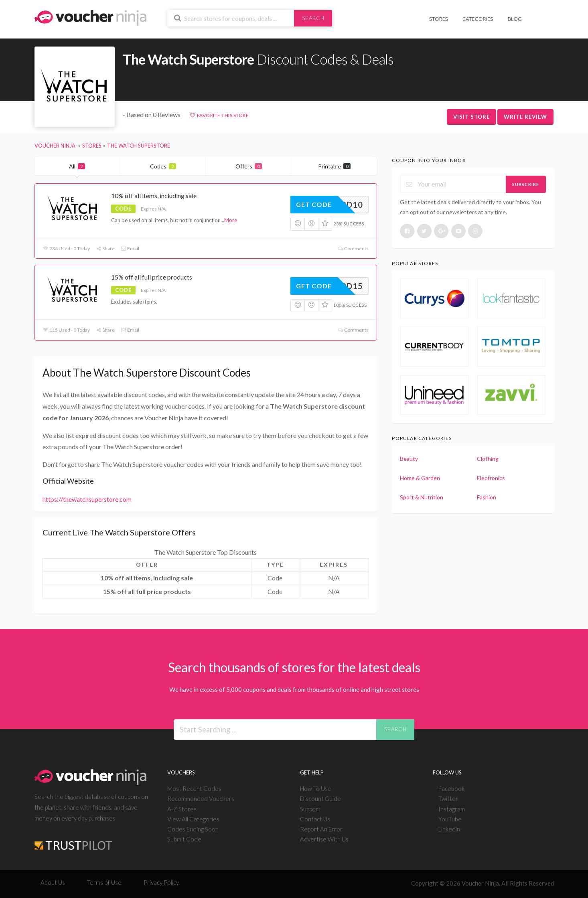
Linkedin (449, 829)
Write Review (525, 117)
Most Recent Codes (194, 789)
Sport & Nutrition (422, 497)
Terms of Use (104, 882)
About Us (53, 882)
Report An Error (321, 829)
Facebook (451, 789)
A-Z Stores (182, 809)
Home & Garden (420, 478)
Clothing (488, 459)
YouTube (450, 819)
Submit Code (184, 839)
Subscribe (526, 184)
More (231, 220)
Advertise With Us (324, 839)
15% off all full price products (152, 277)
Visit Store (471, 117)
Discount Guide (320, 799)
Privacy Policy (161, 882)
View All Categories (193, 819)
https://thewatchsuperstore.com (87, 499)
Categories (478, 19)
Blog (515, 19)
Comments (353, 248)
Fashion (487, 497)
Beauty (409, 459)
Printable (334, 166)
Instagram (452, 809)
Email (130, 248)
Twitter (448, 799)
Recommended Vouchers (201, 799)
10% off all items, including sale (154, 196)
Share (105, 248)
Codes (163, 166)
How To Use (316, 789)
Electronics (491, 478)
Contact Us (315, 819)
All (77, 166)
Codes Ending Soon (193, 829)
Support (310, 809)
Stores (439, 19)
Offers (249, 166)
